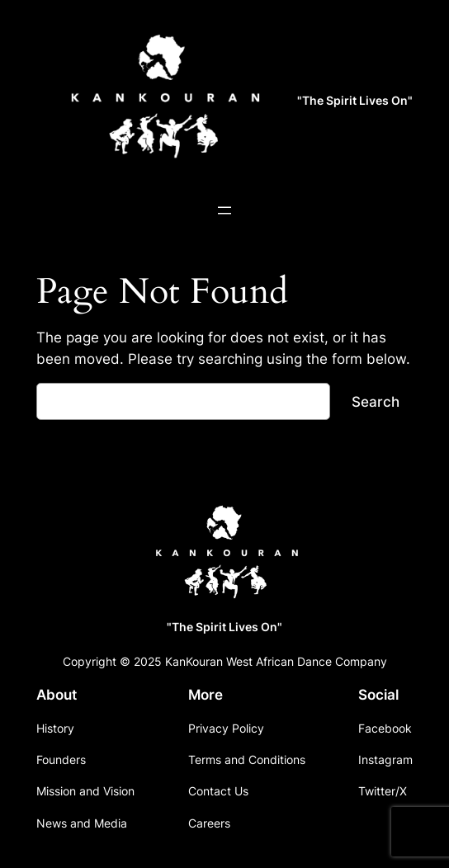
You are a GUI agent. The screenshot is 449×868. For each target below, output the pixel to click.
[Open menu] (224, 210)
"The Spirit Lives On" (355, 100)
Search (376, 402)
